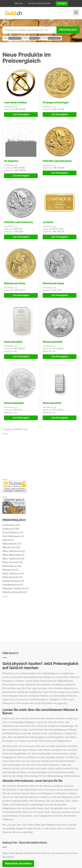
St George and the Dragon (56, 103)
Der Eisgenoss (11, 161)
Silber (32, 38)
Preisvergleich (68, 30)
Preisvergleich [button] (21, 115)
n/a (15, 351)
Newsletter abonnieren (18, 864)
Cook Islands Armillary (15, 103)
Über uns (18, 3)
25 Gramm (48, 222)
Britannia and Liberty (15, 283)
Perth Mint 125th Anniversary (57, 161)
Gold (12, 38)
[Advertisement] (41, 457)
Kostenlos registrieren (39, 3)
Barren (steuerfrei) (13, 342)
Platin (51, 38)
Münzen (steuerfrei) (53, 342)
